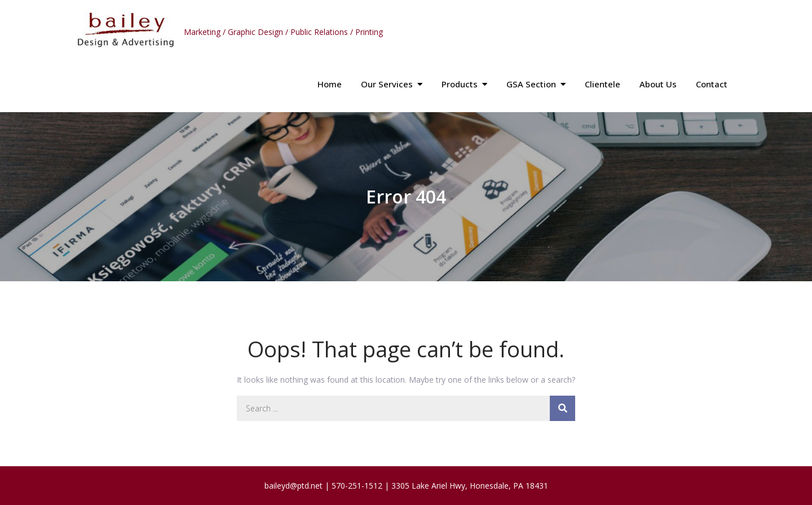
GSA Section (531, 84)
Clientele (603, 84)
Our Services (387, 84)
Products (460, 84)
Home (330, 84)
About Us (658, 84)
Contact (712, 84)
